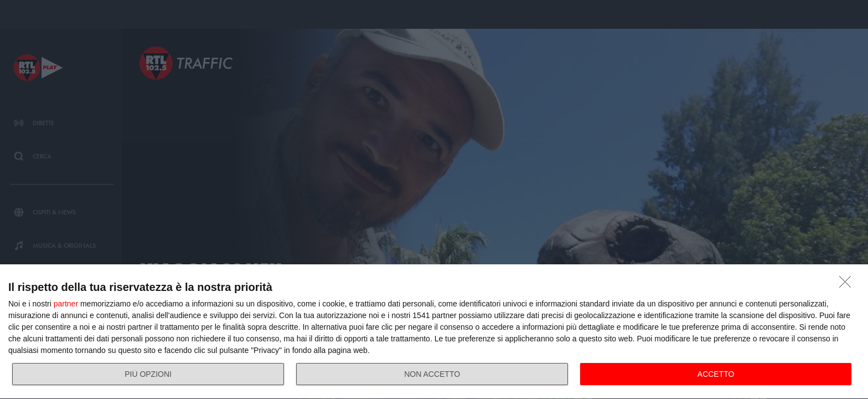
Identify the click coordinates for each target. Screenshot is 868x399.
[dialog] (434, 332)
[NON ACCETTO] (848, 285)
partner (66, 304)
